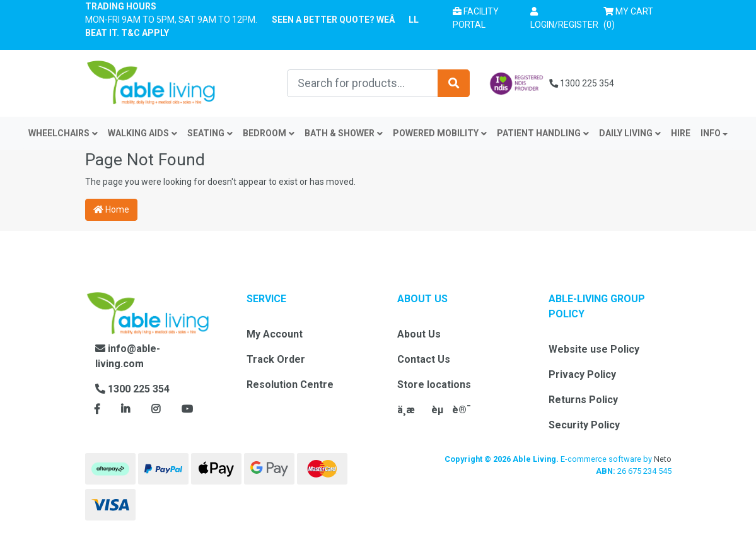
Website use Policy (594, 349)
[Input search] (363, 83)
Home (111, 209)
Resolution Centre (290, 385)
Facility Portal (476, 18)
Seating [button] (210, 133)
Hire (681, 133)
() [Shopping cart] (632, 17)
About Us (419, 334)
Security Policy (584, 425)
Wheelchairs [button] (63, 133)
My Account (275, 334)
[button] (564, 18)
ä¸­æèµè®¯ (434, 410)
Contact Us (424, 359)
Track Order (276, 359)
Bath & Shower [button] (344, 133)
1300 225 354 (582, 83)
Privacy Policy (582, 374)
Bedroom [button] (269, 133)
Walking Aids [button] (142, 133)
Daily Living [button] (630, 133)
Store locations (434, 385)
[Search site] (454, 83)
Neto (663, 459)
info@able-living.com (128, 356)
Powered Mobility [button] (440, 133)
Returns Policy (583, 400)
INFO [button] (711, 133)
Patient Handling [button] (543, 133)
